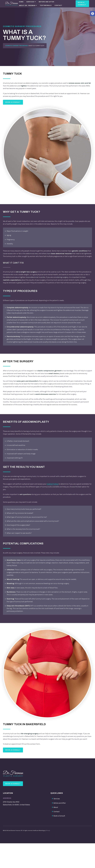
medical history (53, 485)
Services (30, 2)
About (56, 811)
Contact (58, 5)
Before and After (46, 2)
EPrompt (48, 834)
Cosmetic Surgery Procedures (17, 46)
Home (21, 2)
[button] (93, 14)
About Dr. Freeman (27, 6)
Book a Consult (82, 4)
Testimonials (46, 5)
